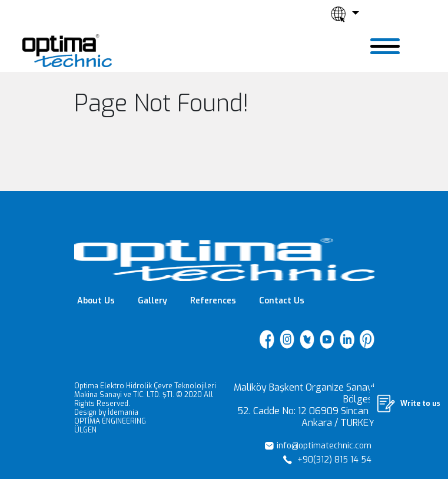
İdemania (123, 412)
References (213, 301)
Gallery (152, 301)
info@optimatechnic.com (318, 446)
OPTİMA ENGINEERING (110, 421)
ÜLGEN (85, 430)
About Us (96, 301)
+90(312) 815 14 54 (327, 460)
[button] (345, 14)
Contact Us (282, 301)
